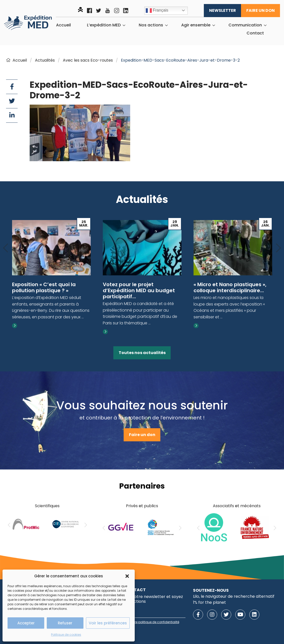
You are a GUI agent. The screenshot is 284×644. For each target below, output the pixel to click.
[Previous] (6, 248)
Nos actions (151, 25)
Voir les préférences (108, 623)
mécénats (250, 506)
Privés (132, 506)
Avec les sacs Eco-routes (88, 60)
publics (151, 506)
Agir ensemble (196, 25)
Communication (245, 25)
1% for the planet (209, 602)
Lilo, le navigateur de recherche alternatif (234, 596)
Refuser (65, 623)
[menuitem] (63, 25)
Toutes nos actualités (142, 353)
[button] (127, 576)
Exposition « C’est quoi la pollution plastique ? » (44, 287)
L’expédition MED (104, 25)
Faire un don (261, 10)
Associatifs (223, 506)
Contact (255, 33)
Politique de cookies (66, 635)
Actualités (45, 60)
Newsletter (223, 10)
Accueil (63, 25)
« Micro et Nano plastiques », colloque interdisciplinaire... (230, 287)
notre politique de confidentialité (154, 622)
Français (157, 11)
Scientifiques (47, 506)
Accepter (26, 623)
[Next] (278, 248)
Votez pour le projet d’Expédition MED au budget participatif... (139, 290)
